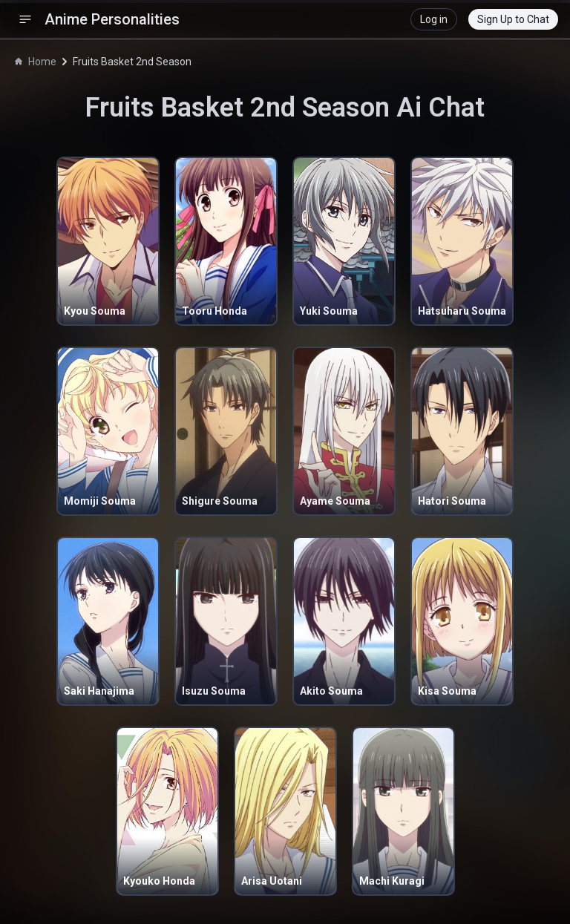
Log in (434, 19)
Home (36, 62)
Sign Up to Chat (513, 19)
